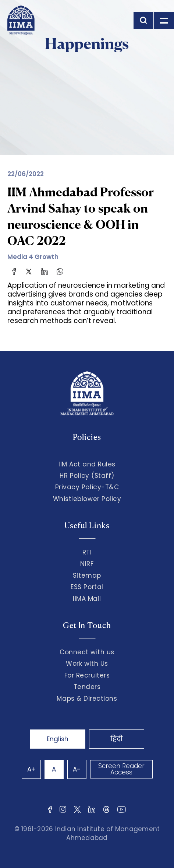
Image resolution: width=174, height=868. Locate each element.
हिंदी (117, 739)
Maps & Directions (87, 699)
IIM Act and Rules (87, 464)
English (58, 739)
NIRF (87, 564)
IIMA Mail (87, 599)
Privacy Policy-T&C (87, 487)
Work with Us (87, 664)
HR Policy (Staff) (87, 476)
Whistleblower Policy (87, 499)
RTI (87, 552)
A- (77, 769)
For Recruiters (87, 675)
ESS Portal (87, 587)
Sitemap (87, 575)
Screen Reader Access (121, 769)
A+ (31, 769)
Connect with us (87, 652)
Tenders (87, 687)
